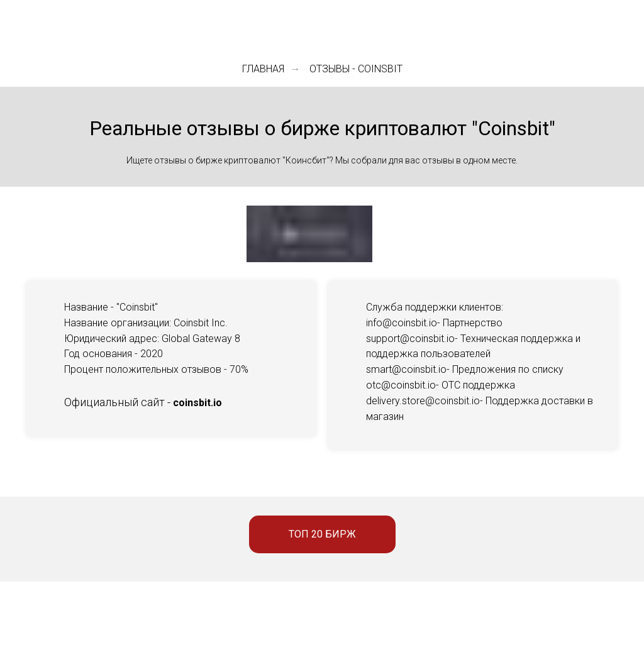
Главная (263, 69)
